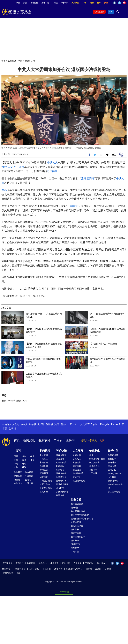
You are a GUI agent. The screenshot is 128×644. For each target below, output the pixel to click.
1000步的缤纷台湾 (115, 486)
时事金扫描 (61, 462)
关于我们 (19, 563)
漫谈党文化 (76, 544)
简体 (49, 3)
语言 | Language (61, 3)
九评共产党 (76, 522)
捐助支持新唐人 (89, 440)
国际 (16, 456)
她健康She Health (97, 459)
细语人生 (60, 495)
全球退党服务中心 (74, 569)
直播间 (70, 440)
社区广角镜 (45, 484)
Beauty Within (114, 473)
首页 (3, 61)
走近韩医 (93, 473)
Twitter (119, 3)
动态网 (98, 569)
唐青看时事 (61, 481)
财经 (24, 464)
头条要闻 (18, 472)
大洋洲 (41, 424)
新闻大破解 (61, 473)
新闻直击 (44, 470)
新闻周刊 (44, 473)
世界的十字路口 (63, 484)
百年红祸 (75, 529)
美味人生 (112, 470)
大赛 (25, 3)
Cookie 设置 (64, 592)
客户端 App (102, 563)
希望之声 (58, 569)
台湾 (24, 460)
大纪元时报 (34, 569)
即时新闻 (18, 476)
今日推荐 (29, 476)
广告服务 (77, 563)
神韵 (18, 3)
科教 (24, 467)
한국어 (12, 428)
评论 (16, 464)
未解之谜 (77, 455)
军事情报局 (61, 477)
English (94, 424)
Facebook (114, 3)
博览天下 (18, 480)
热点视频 (29, 472)
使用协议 (54, 563)
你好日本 (112, 459)
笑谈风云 (77, 459)
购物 (106, 3)
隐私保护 (43, 563)
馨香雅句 (77, 466)
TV (111, 12)
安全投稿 (66, 563)
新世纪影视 (8, 573)
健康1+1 (93, 455)
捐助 (92, 3)
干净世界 (47, 569)
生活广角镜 (113, 455)
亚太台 (73, 424)
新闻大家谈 (61, 455)
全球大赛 (29, 483)
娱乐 (32, 456)
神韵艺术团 (20, 569)
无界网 (108, 569)
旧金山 (64, 424)
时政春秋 (60, 466)
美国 (16, 460)
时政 (27, 61)
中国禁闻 (44, 462)
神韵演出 (18, 483)
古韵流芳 (77, 462)
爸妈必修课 (78, 473)
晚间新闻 (44, 466)
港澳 (24, 456)
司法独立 (52, 171)
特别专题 (76, 500)
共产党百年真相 (78, 511)
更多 (19, 573)
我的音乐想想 (114, 492)
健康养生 (95, 451)
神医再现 (93, 470)
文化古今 (77, 477)
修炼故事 (75, 548)
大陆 (20, 61)
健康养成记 (94, 466)
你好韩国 (112, 462)
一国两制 (72, 206)
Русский (116, 424)
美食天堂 (112, 466)
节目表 (58, 440)
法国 (57, 424)
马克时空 (60, 488)
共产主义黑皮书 (78, 537)
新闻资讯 (12, 61)
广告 (84, 3)
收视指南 (31, 563)
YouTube (124, 3)
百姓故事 (75, 540)
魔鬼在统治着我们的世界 (82, 519)
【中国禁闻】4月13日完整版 (104, 344)
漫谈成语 (77, 470)
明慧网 (89, 569)
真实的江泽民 (77, 526)
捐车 (99, 3)
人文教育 (78, 451)
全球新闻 (44, 455)
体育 (32, 460)
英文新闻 (75, 3)
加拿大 (24, 424)
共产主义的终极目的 (80, 515)
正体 (43, 3)
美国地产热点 (79, 481)
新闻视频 (45, 451)
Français (105, 424)
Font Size (114, 154)
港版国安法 (9, 167)
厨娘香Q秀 (113, 481)
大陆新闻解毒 (62, 492)
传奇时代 (75, 508)
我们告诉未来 (77, 504)
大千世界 (112, 477)
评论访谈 (61, 451)
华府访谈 (44, 477)
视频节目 (44, 440)
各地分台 (34, 3)
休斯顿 (49, 424)
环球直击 (44, 459)
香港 (22, 167)
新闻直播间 (100, 12)
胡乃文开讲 (94, 462)
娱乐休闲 (113, 451)
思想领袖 (60, 470)
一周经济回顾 (46, 481)
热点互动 (60, 459)
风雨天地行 (76, 533)
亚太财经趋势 (46, 488)
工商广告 (75, 551)
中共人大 (52, 163)
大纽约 (16, 424)
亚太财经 (44, 492)
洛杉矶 (32, 424)
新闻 (19, 451)
